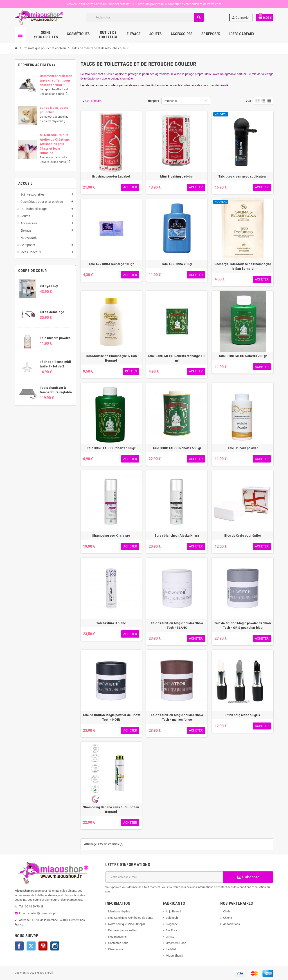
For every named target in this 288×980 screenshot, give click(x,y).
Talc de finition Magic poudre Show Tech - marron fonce (177, 717)
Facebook (19, 946)
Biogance (172, 924)
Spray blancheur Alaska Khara (177, 536)
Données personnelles (123, 930)
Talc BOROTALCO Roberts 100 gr (111, 448)
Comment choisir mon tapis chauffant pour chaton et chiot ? (56, 80)
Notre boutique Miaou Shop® (127, 924)
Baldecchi (172, 918)
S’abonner (248, 877)
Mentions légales (119, 911)
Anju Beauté (173, 911)
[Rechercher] (145, 17)
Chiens (228, 918)
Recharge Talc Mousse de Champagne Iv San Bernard (243, 266)
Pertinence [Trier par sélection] (171, 101)
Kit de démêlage (52, 312)
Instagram (55, 946)
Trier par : (153, 101)
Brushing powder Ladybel (111, 176)
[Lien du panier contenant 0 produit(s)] (265, 18)
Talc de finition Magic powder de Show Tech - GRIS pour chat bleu (243, 625)
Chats (227, 911)
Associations (232, 924)
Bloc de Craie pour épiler (243, 536)
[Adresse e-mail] (164, 877)
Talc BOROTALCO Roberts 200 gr (243, 356)
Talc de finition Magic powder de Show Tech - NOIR (111, 717)
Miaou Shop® (174, 956)
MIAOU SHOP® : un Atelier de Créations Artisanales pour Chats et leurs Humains (55, 144)
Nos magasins (117, 937)
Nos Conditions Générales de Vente (131, 918)
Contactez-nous (118, 943)
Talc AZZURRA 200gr (177, 264)
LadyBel (171, 949)
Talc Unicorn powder (55, 338)
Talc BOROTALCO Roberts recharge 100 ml (177, 358)
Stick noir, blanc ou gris (243, 715)
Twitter (31, 946)
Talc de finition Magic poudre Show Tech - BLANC (177, 625)
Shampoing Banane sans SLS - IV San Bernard (111, 809)
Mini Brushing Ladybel (177, 176)
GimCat (171, 937)
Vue (248, 101)
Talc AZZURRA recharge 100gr (111, 264)
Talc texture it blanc (111, 623)
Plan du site (116, 949)
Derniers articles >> (37, 65)
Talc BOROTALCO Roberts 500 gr (177, 448)
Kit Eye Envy (49, 286)
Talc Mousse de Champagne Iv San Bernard (111, 358)
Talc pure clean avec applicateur (243, 176)
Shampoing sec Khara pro (111, 536)
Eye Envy (171, 930)
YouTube (43, 946)
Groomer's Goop (176, 943)
